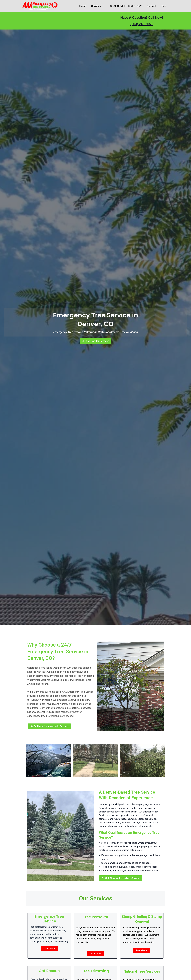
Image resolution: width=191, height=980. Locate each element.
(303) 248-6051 (142, 24)
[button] (102, 6)
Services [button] (97, 6)
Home (83, 6)
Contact (151, 6)
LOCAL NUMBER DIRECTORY (125, 6)
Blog (163, 6)
